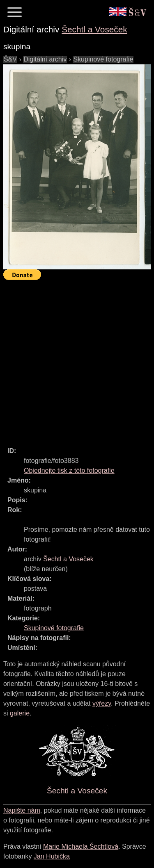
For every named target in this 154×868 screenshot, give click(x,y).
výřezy (102, 703)
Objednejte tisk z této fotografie (69, 470)
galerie (20, 713)
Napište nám (22, 810)
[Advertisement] (77, 360)
